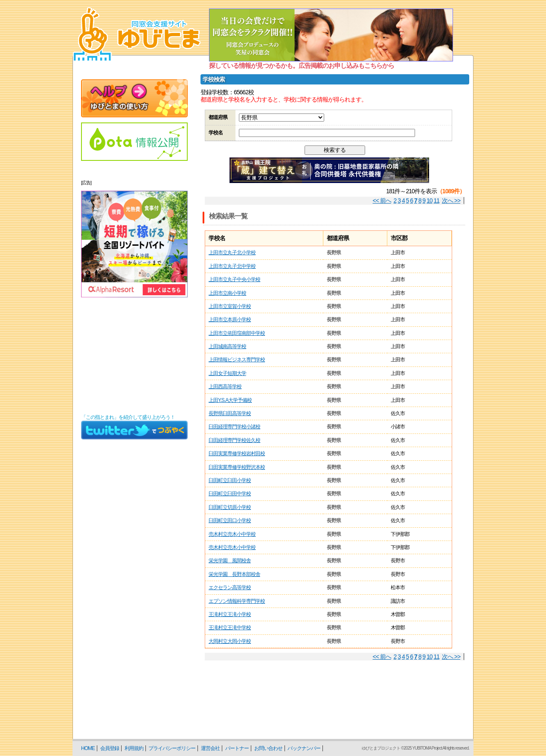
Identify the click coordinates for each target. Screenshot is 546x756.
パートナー (237, 748)
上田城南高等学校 (227, 346)
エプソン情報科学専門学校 (237, 601)
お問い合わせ (268, 748)
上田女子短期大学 (227, 373)
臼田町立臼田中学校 (230, 494)
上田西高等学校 (225, 387)
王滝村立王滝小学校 (230, 614)
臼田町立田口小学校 (230, 520)
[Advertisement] (134, 356)
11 (437, 201)
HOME (88, 748)
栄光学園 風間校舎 (230, 561)
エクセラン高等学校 (230, 587)
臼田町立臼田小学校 (230, 480)
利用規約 (134, 748)
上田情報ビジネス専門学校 (237, 360)
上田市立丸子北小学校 (232, 253)
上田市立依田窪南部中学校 (237, 333)
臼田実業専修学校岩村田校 (237, 454)
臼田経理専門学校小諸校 (234, 427)
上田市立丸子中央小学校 (234, 279)
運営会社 (210, 748)
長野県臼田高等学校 (230, 413)
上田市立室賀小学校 (230, 306)
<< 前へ (382, 201)
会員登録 (110, 748)
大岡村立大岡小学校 (230, 641)
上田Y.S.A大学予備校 (230, 400)
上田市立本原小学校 (230, 320)
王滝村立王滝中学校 (230, 628)
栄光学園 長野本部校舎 (234, 574)
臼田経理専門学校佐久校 (234, 440)
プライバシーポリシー (172, 748)
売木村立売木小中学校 (232, 534)
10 (430, 201)
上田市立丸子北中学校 (232, 266)
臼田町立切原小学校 (230, 507)
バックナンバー (304, 748)
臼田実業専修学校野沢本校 (237, 467)
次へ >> (451, 201)
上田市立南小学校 (227, 293)
